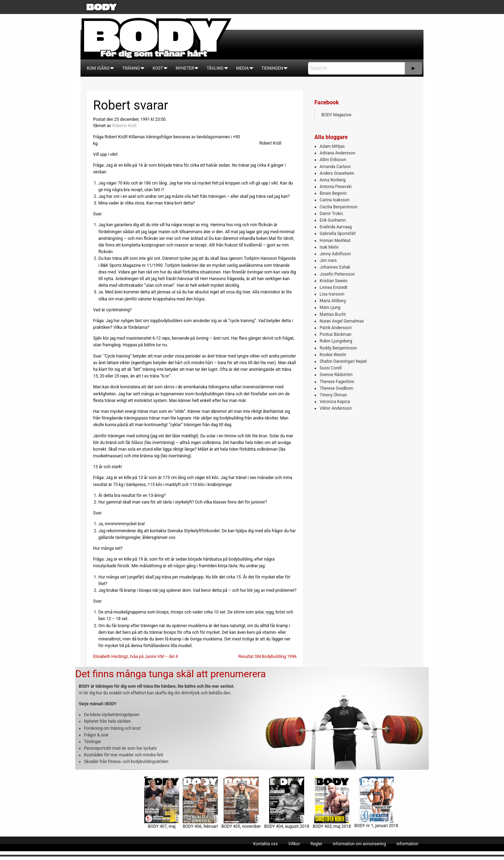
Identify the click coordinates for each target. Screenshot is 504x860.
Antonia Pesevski (336, 187)
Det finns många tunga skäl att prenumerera (170, 674)
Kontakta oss (266, 844)
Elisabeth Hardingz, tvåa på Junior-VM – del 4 (135, 657)
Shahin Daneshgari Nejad (343, 361)
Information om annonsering (359, 844)
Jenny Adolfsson (335, 254)
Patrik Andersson (336, 328)
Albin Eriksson (333, 160)
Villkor (294, 844)
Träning (131, 68)
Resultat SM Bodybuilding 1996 (267, 657)
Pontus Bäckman (335, 334)
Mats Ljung (330, 307)
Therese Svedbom (336, 388)
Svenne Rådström (336, 375)
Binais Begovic (333, 193)
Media (243, 68)
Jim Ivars (328, 261)
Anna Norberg (332, 180)
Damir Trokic (331, 214)
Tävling (215, 68)
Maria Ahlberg (333, 301)
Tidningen (272, 68)
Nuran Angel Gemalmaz (342, 321)
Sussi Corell (331, 368)
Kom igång (98, 68)
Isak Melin (329, 247)
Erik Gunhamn (333, 220)
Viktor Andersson (336, 408)
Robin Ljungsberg (336, 341)
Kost (158, 68)
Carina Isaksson (334, 200)
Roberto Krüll (124, 126)
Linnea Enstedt (333, 287)
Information (407, 844)
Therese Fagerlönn (337, 382)
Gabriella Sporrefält (338, 234)
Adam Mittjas (332, 146)
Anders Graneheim (337, 173)
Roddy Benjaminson (338, 348)
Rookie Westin (333, 355)
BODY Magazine (336, 115)
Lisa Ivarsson (332, 294)
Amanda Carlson (335, 167)
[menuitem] (98, 68)
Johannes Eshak (335, 267)
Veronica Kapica (335, 402)
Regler (316, 844)
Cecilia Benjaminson (338, 207)
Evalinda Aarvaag (336, 227)
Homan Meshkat (335, 241)
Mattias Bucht (332, 314)
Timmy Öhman (333, 395)
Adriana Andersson (337, 153)
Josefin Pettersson (337, 274)
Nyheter (185, 68)
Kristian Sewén (333, 281)
